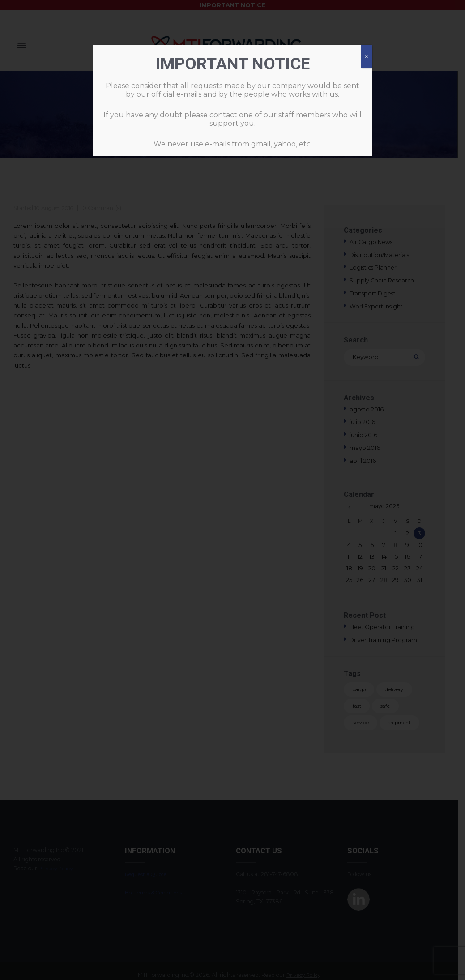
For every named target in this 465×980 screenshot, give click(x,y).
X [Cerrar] (367, 56)
